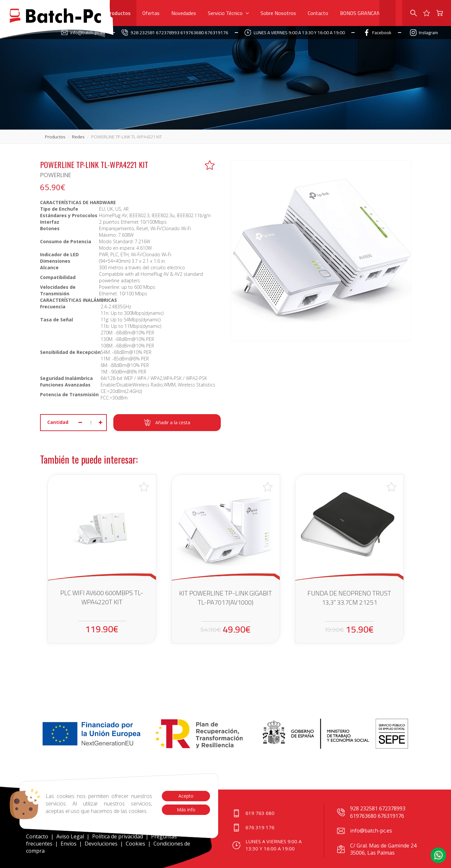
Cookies (135, 844)
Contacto (318, 13)
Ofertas (151, 13)
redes (78, 137)
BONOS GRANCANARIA (366, 13)
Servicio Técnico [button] (228, 13)
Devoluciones (101, 844)
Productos (119, 13)
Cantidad (58, 422)
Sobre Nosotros (278, 13)
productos (55, 137)
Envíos (69, 844)
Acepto (186, 796)
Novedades (184, 13)
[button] (438, 855)
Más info (186, 810)
